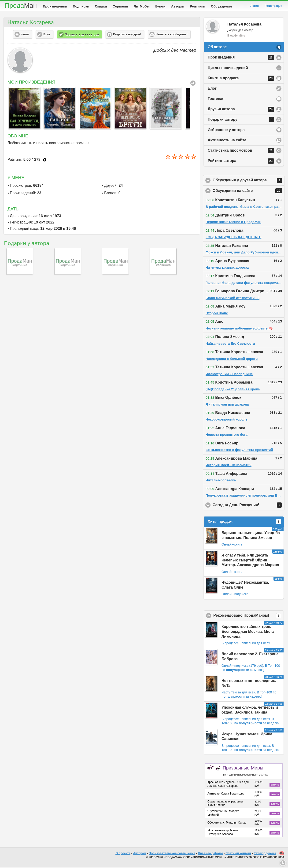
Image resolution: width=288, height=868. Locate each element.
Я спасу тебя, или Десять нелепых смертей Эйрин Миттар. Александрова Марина (250, 561)
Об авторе (217, 48)
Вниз (283, 863)
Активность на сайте (227, 141)
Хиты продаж (244, 523)
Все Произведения (193, 84)
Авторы (178, 6)
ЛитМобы (142, 6)
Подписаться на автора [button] (82, 35)
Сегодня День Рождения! (249, 506)
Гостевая (216, 100)
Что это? (45, 161)
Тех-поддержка (265, 854)
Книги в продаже (241, 79)
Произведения (55, 6)
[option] (23, 109)
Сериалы (120, 6)
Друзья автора (241, 110)
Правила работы (210, 854)
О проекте (123, 854)
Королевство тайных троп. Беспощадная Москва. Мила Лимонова (248, 632)
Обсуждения (221, 6)
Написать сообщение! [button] (171, 35)
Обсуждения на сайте (249, 192)
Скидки (101, 6)
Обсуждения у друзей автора (249, 181)
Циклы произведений (228, 69)
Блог (212, 89)
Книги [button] (25, 35)
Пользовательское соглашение (172, 854)
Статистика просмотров (241, 151)
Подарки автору (241, 121)
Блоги (160, 6)
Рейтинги (198, 6)
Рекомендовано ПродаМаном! (249, 617)
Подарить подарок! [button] (127, 35)
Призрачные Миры (245, 772)
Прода (21, 5)
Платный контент (238, 854)
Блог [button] (47, 35)
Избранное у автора (226, 131)
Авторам (140, 854)
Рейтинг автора (241, 162)
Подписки (81, 6)
